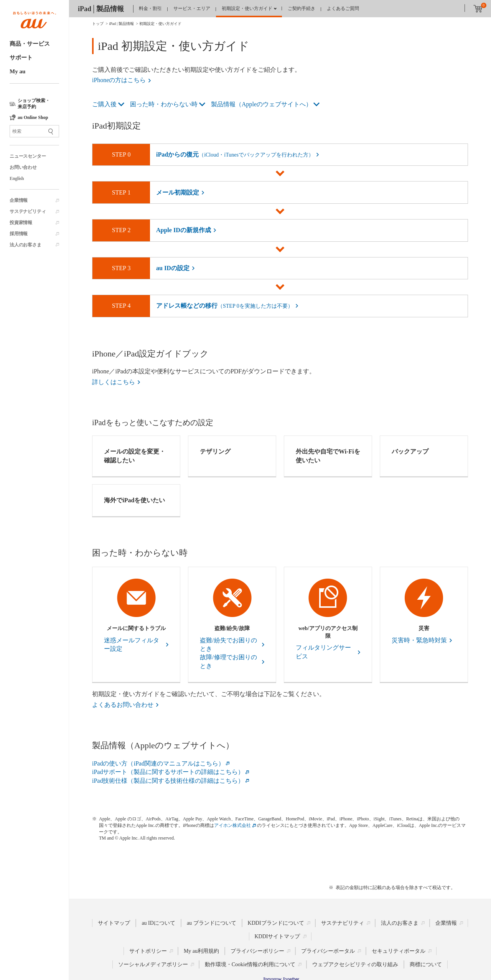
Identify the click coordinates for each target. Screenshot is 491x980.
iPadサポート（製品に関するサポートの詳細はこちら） (168, 772)
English (17, 178)
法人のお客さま (26, 245)
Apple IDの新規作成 (184, 230)
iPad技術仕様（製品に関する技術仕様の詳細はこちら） (168, 781)
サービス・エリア (192, 8)
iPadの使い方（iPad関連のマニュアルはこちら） (158, 763)
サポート (21, 58)
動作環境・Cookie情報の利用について (250, 964)
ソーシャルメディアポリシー (153, 964)
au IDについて (158, 923)
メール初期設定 (178, 192)
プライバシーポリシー (257, 951)
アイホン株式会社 (232, 825)
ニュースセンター (28, 156)
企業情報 (19, 200)
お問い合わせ (23, 167)
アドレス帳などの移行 (225, 306)
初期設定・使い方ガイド (247, 8)
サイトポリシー (148, 951)
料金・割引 (150, 8)
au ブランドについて (212, 923)
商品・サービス (30, 44)
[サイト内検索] (34, 131)
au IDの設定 (173, 268)
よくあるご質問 (343, 8)
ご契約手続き (302, 8)
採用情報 (19, 234)
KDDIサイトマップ (278, 936)
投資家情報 (21, 223)
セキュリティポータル (399, 951)
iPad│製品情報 (101, 9)
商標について (426, 964)
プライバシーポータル (328, 951)
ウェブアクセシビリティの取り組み (355, 964)
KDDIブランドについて (276, 923)
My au (17, 71)
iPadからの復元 (235, 154)
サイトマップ (114, 923)
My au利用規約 (201, 951)
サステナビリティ (28, 211)
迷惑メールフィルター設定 (132, 644)
